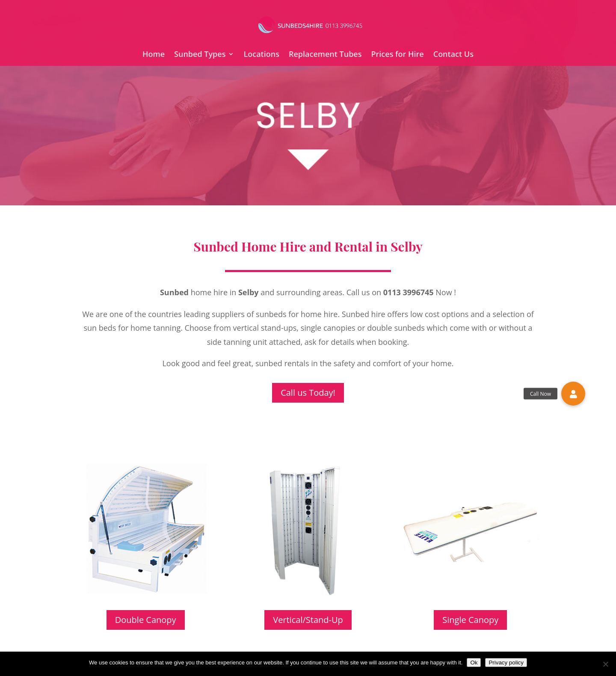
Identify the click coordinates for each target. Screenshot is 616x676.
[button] (573, 394)
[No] (605, 664)
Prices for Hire (397, 55)
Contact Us (453, 55)
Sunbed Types (200, 55)
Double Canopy (146, 620)
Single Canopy (470, 620)
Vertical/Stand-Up (308, 620)
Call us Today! (308, 393)
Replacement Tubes (325, 55)
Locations (261, 55)
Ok (474, 663)
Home (154, 55)
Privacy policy (506, 663)
